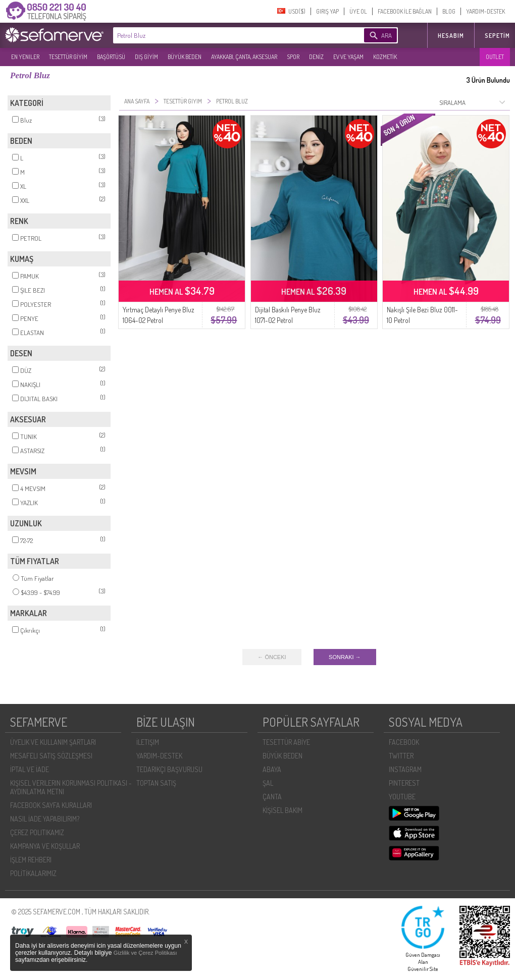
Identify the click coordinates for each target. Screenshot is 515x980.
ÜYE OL (358, 11)
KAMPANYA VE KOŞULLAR (45, 846)
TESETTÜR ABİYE (286, 742)
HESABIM (451, 36)
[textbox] (223, 35)
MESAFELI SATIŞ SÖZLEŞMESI (51, 756)
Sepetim (497, 36)
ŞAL (268, 783)
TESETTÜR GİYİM (68, 57)
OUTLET (495, 57)
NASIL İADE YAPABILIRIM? (45, 819)
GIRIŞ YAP (327, 11)
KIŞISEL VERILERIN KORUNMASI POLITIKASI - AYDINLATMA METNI (71, 787)
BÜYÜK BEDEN (185, 57)
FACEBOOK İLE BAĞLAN (405, 11)
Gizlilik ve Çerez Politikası (145, 953)
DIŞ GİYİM (146, 57)
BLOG (449, 11)
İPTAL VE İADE (30, 769)
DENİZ (316, 57)
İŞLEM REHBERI (31, 860)
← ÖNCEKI (272, 657)
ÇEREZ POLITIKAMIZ (37, 832)
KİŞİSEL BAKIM (282, 810)
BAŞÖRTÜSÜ (111, 57)
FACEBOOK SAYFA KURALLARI (51, 805)
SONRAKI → (345, 657)
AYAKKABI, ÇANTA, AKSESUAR (244, 57)
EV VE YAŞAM (348, 57)
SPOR (293, 57)
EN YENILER (25, 57)
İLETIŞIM (148, 742)
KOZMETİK (385, 57)
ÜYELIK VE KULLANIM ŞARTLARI (53, 742)
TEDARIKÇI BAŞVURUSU (169, 769)
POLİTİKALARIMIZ (33, 873)
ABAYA (272, 769)
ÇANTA (272, 797)
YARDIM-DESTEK (485, 11)
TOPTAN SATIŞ (156, 783)
